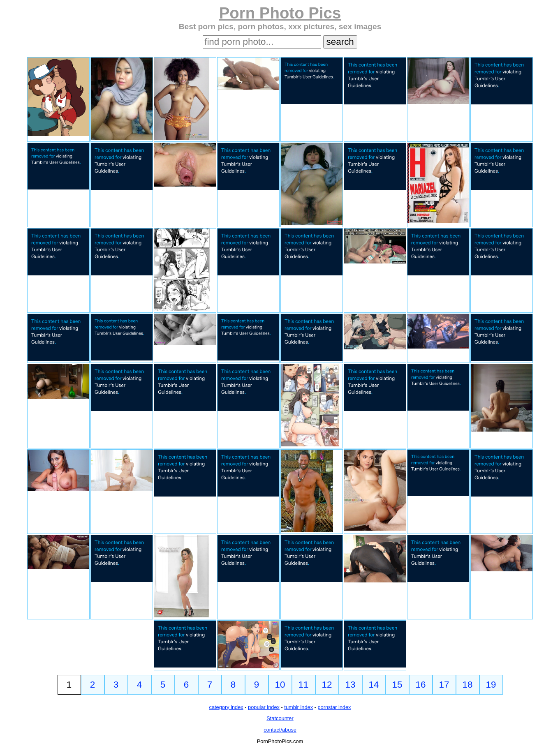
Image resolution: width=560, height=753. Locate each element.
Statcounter (280, 718)
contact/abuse (280, 730)
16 (421, 685)
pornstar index (334, 707)
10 (280, 685)
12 (327, 685)
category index (226, 707)
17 (444, 685)
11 (304, 685)
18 (468, 685)
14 (374, 685)
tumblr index (299, 707)
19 (491, 685)
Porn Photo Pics (280, 13)
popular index (264, 707)
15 (397, 685)
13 (351, 685)
